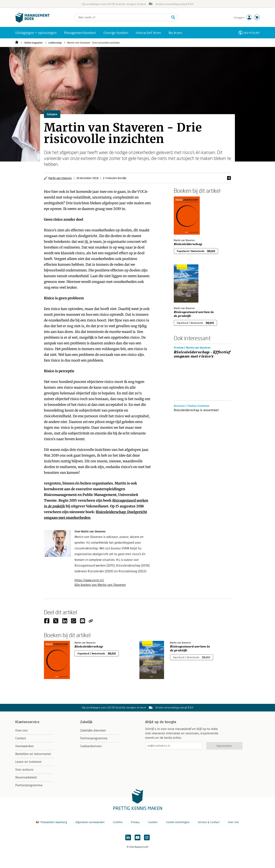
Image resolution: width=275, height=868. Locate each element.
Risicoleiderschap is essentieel (196, 410)
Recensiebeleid (26, 777)
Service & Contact (209, 822)
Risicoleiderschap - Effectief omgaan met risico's (202, 354)
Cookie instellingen (178, 822)
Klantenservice (27, 722)
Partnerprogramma (29, 785)
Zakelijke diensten (93, 730)
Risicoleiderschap (188, 244)
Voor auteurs (24, 770)
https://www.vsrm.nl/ (89, 580)
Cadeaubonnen (91, 746)
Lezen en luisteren (28, 762)
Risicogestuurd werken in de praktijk (194, 314)
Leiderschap (55, 43)
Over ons (21, 730)
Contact (21, 738)
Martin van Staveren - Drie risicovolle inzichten (93, 43)
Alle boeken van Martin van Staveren (100, 585)
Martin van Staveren (60, 178)
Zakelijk (86, 722)
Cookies (153, 822)
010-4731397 (252, 33)
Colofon (118, 822)
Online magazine (33, 43)
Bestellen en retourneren (33, 754)
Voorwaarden (25, 746)
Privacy (135, 822)
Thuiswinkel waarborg (52, 822)
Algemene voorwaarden (90, 822)
